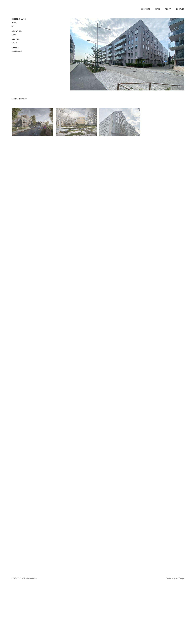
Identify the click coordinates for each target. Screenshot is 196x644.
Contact (180, 9)
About (168, 9)
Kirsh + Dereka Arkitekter (22, 9)
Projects (146, 9)
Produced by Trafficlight (175, 579)
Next (182, 55)
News (158, 9)
